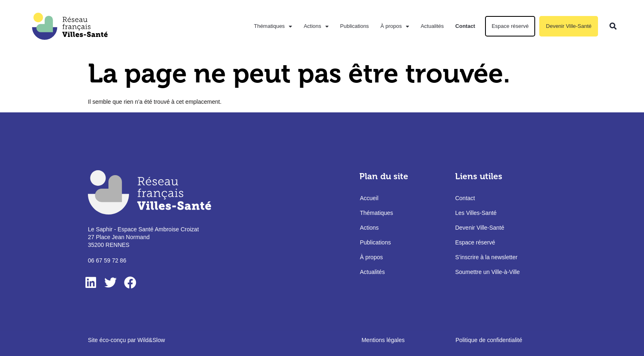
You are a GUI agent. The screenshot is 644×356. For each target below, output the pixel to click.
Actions (316, 26)
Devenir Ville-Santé (569, 26)
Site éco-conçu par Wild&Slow (126, 340)
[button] (613, 26)
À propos (395, 26)
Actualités (432, 26)
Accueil (369, 198)
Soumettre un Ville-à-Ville (487, 272)
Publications (354, 26)
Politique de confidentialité (489, 340)
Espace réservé (510, 26)
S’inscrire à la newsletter (486, 257)
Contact (465, 26)
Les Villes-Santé (476, 213)
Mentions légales (383, 340)
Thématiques (273, 26)
